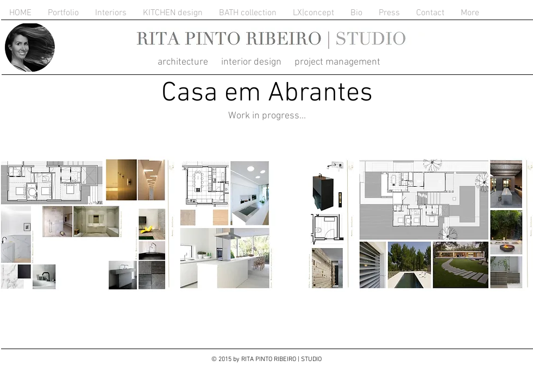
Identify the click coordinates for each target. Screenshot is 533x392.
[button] (87, 224)
